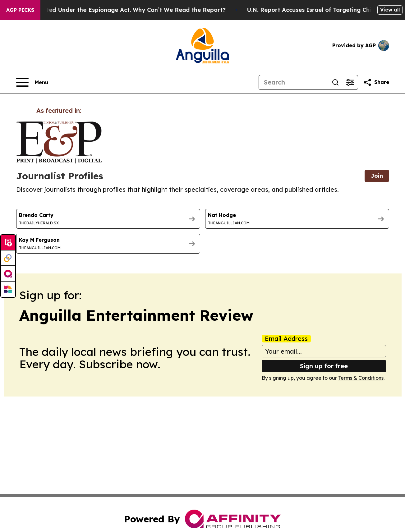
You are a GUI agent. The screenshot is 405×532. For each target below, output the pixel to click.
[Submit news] (8, 243)
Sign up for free (324, 366)
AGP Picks (20, 10)
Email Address (286, 339)
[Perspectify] (8, 258)
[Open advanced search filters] (350, 82)
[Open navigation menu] (32, 82)
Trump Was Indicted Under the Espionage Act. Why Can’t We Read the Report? (125, 10)
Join (377, 176)
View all (390, 10)
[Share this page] (376, 82)
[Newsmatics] (8, 289)
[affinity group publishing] (8, 274)
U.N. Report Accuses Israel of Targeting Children (330, 10)
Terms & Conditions (361, 378)
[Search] (293, 82)
